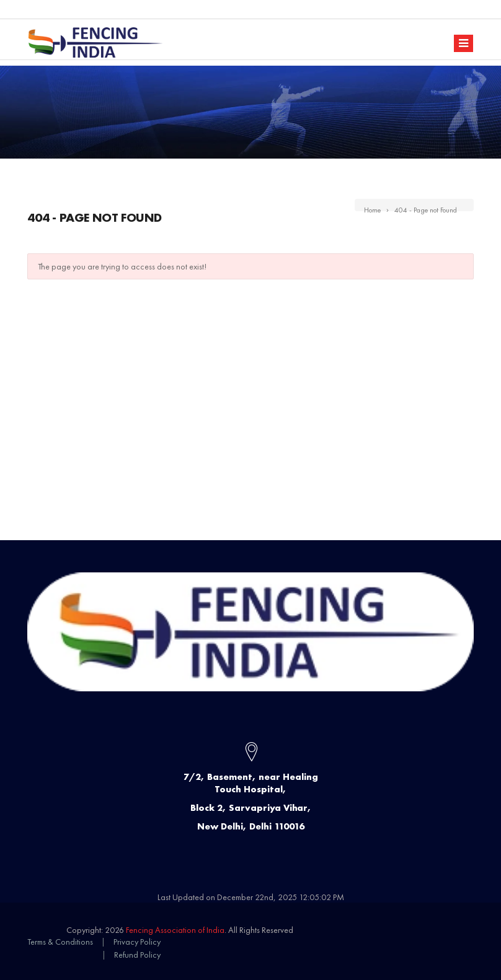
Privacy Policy (137, 942)
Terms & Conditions (60, 942)
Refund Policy (137, 955)
